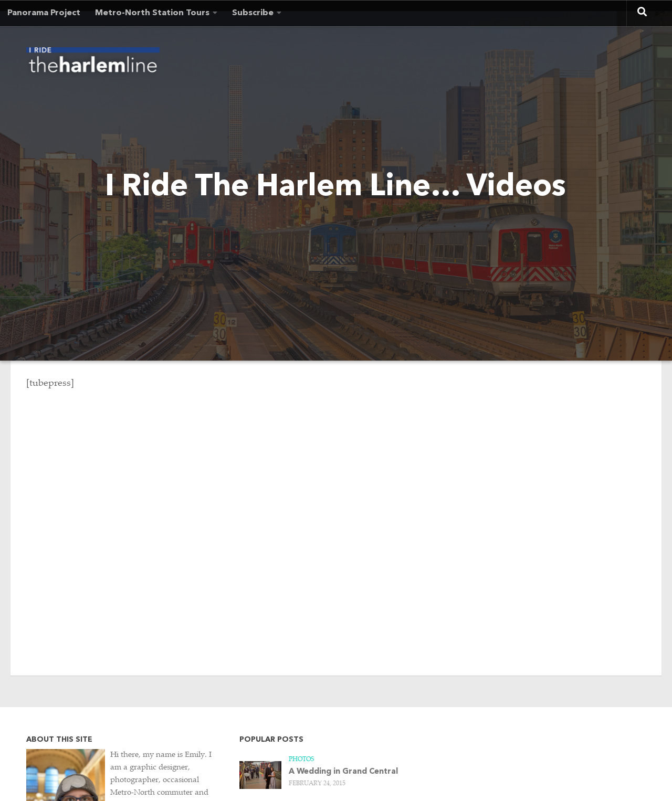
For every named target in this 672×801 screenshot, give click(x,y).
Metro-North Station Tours (152, 13)
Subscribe (253, 13)
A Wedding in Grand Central (343, 772)
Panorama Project (44, 13)
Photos (301, 760)
